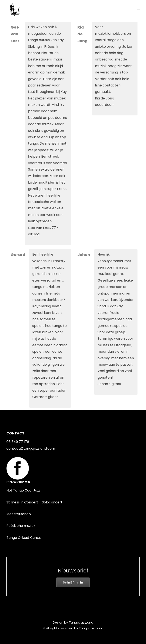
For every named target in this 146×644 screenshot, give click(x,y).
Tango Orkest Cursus (24, 538)
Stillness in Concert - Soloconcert (34, 502)
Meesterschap (19, 514)
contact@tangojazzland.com (31, 448)
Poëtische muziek (21, 526)
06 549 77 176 (18, 442)
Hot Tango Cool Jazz (23, 490)
